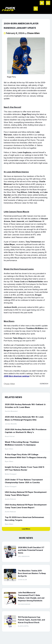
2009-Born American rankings (17, 376)
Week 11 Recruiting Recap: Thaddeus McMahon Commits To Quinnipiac (22, 443)
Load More (26, 529)
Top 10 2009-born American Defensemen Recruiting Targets (24, 519)
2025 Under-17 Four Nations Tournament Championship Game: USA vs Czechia (24, 481)
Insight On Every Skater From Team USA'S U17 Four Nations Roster (25, 468)
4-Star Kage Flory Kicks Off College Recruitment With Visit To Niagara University (26, 456)
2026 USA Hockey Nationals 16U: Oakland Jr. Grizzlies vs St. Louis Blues (25, 406)
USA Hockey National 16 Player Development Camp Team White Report (26, 494)
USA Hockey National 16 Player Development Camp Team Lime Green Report (26, 506)
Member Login (42, 3)
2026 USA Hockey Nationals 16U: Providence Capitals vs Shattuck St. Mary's (26, 431)
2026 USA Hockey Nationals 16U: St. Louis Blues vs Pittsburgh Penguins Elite (24, 418)
